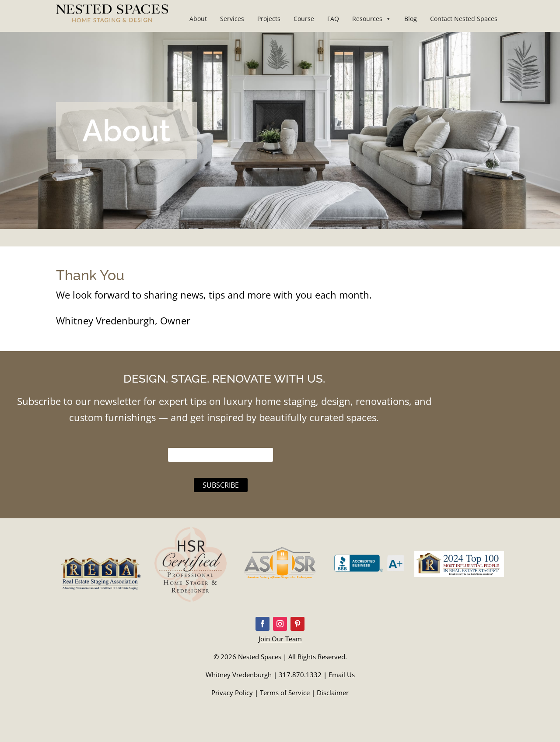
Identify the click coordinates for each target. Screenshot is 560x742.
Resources (372, 19)
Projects (269, 19)
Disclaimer (333, 693)
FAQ (333, 19)
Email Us (342, 675)
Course (304, 19)
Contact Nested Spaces (464, 19)
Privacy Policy (232, 693)
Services (232, 19)
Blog (411, 19)
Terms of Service (285, 693)
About (198, 19)
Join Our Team (280, 639)
